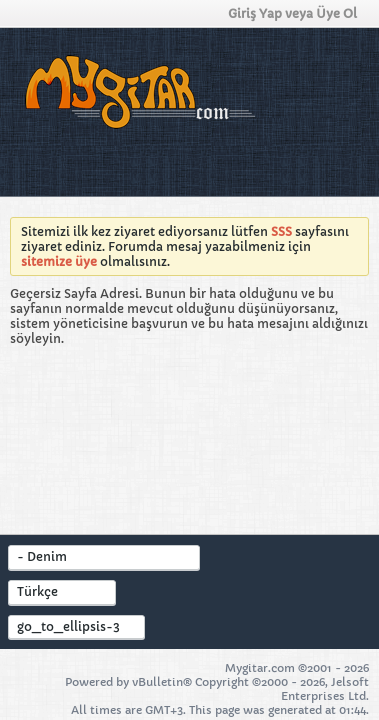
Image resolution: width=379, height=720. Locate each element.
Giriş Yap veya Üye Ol (298, 13)
